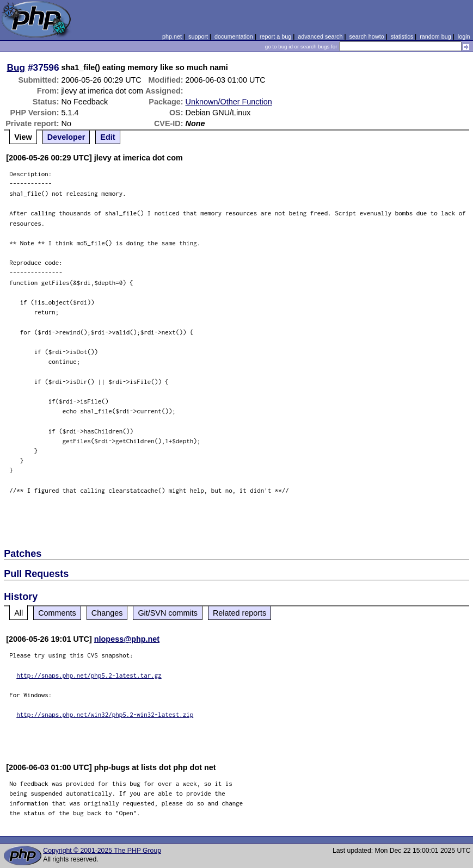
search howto (366, 36)
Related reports (239, 613)
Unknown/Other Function (229, 102)
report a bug (275, 36)
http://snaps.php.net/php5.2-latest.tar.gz (89, 675)
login (464, 36)
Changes (107, 613)
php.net (172, 36)
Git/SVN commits (168, 613)
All (19, 613)
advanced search (320, 36)
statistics (402, 36)
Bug (16, 67)
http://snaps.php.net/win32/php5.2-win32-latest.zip (105, 714)
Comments (57, 613)
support (198, 36)
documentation (234, 36)
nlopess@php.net (127, 639)
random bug (435, 36)
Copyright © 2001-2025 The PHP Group (102, 851)
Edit (107, 137)
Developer (66, 137)
